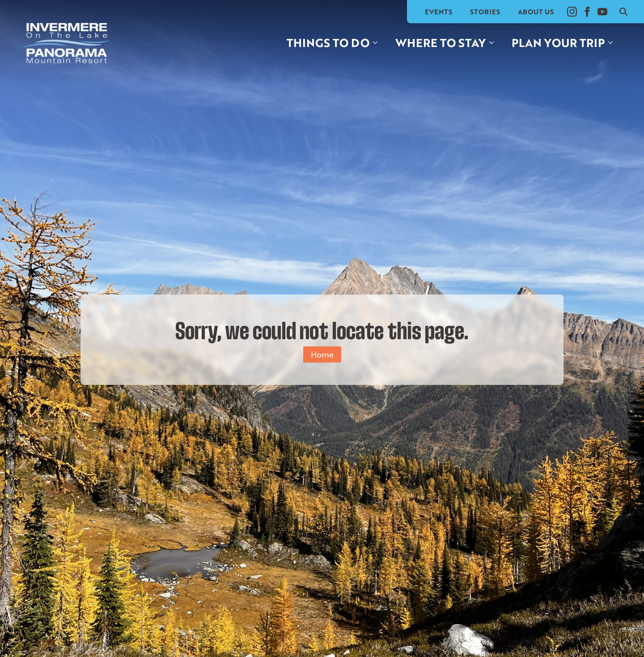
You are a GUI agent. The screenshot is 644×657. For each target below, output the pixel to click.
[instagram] (572, 12)
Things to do (328, 43)
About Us (536, 12)
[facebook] (587, 12)
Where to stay (441, 43)
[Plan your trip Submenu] (613, 43)
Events (439, 12)
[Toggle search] (623, 12)
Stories (485, 12)
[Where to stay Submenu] (494, 43)
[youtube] (602, 12)
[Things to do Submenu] (378, 43)
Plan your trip (558, 43)
